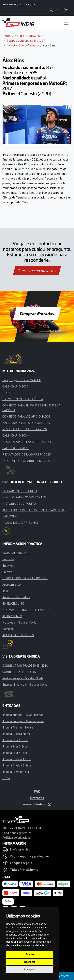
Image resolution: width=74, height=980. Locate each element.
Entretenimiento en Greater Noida (25, 684)
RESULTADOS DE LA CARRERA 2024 (27, 442)
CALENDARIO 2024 (15, 435)
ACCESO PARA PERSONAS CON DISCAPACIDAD (34, 510)
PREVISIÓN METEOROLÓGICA (23, 399)
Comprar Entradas (37, 313)
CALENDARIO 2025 (15, 448)
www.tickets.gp (37, 804)
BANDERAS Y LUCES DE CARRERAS (26, 423)
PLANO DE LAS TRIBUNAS (20, 523)
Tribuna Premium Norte (18, 727)
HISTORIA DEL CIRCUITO (19, 504)
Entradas (37, 798)
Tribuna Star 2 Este (15, 746)
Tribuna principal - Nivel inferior (23, 715)
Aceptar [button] (30, 954)
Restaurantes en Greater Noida (23, 678)
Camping (8, 629)
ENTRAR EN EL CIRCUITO (20, 491)
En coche (8, 559)
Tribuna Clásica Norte (16, 734)
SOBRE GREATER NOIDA (19, 672)
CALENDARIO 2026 (15, 386)
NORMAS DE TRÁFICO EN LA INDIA (26, 610)
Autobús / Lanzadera (16, 597)
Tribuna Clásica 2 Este (17, 765)
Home (6, 36)
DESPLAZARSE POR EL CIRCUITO (25, 578)
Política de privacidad (16, 837)
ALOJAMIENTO (12, 616)
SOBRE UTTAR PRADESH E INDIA (25, 665)
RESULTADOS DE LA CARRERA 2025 (27, 454)
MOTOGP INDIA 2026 (29, 36)
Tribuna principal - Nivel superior (23, 721)
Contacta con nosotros (37, 271)
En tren (7, 572)
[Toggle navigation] (66, 23)
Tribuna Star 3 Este (15, 753)
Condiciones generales (17, 833)
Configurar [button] (30, 970)
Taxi (5, 591)
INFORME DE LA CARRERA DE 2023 (27, 461)
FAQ (37, 791)
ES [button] (57, 10)
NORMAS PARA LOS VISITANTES (24, 497)
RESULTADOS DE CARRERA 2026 (25, 429)
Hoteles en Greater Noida (19, 622)
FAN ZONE (10, 516)
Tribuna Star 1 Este (15, 740)
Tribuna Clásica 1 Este (17, 759)
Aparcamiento (12, 584)
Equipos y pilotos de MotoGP (26, 41)
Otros (6, 778)
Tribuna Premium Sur (16, 772)
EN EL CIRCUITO (13, 603)
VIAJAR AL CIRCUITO (16, 553)
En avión (8, 565)
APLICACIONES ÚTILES (18, 635)
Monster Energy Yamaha (23, 45)
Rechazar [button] (30, 962)
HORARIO (9, 393)
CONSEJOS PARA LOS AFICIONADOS (26, 416)
